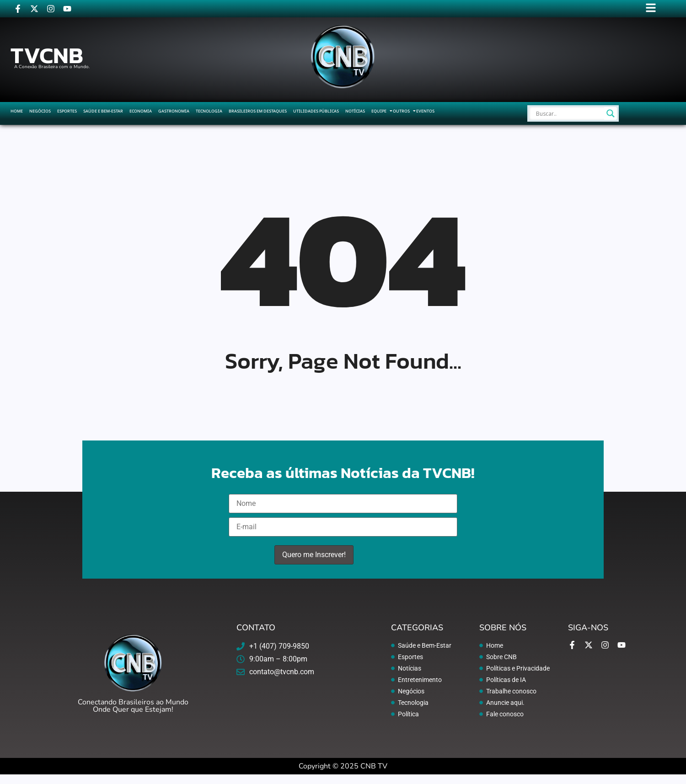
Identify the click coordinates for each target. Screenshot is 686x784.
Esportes (67, 111)
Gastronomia (174, 111)
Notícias (355, 111)
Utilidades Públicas (316, 111)
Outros (401, 111)
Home (17, 111)
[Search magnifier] (611, 113)
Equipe (379, 111)
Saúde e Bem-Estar (103, 111)
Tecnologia (209, 111)
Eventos (425, 111)
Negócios (40, 111)
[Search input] (569, 113)
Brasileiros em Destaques (258, 111)
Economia (141, 111)
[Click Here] (651, 9)
